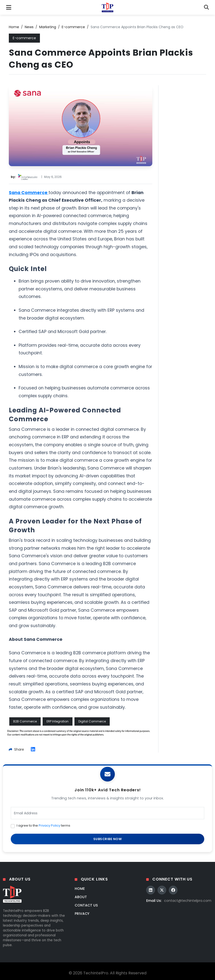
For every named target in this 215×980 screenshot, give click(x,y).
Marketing (48, 27)
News (29, 27)
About (81, 897)
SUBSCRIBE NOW (108, 839)
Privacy (82, 914)
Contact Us (86, 905)
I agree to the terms (43, 825)
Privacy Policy (49, 825)
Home (14, 27)
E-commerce (73, 27)
